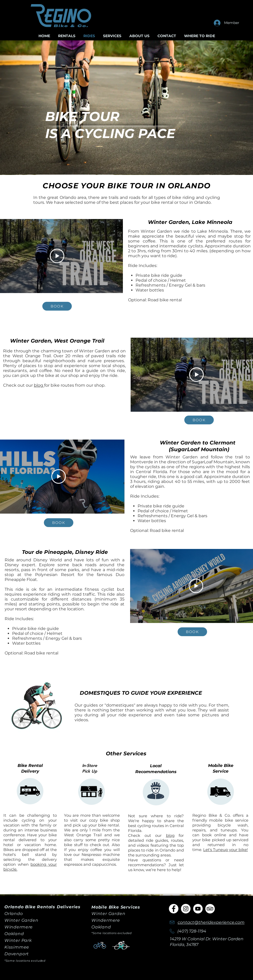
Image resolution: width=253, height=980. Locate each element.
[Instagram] (186, 909)
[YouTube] (198, 909)
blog (39, 385)
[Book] (57, 306)
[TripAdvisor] (210, 909)
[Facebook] (174, 909)
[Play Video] (57, 256)
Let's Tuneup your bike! (226, 850)
